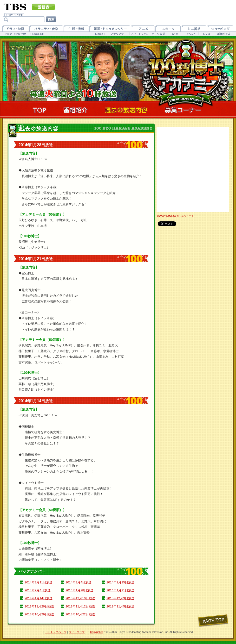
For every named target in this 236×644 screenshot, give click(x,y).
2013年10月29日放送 (39, 614)
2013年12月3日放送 (120, 598)
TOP (39, 110)
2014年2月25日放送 (120, 582)
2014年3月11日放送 (39, 582)
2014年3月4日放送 (79, 582)
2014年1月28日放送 (79, 590)
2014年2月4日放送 (38, 590)
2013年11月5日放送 (120, 606)
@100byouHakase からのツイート (175, 216)
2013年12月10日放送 (80, 598)
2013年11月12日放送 (80, 606)
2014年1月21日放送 (120, 590)
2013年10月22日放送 (80, 614)
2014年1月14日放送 (39, 598)
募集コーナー (183, 110)
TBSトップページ (56, 632)
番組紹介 (76, 110)
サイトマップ (77, 632)
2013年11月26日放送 (39, 606)
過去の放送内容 (126, 110)
